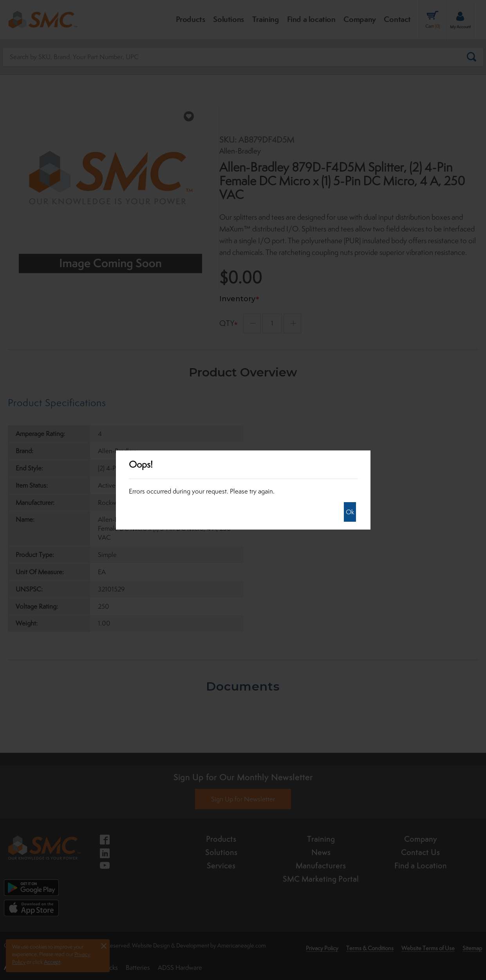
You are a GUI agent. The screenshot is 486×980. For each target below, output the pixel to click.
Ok (350, 512)
